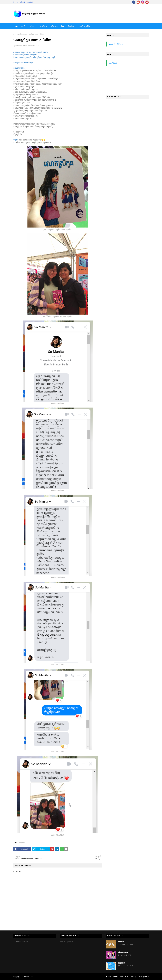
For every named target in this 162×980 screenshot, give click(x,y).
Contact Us (124, 977)
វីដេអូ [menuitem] (63, 26)
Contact (30, 2)
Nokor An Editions (116, 44)
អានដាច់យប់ (113, 63)
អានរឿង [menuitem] (43, 26)
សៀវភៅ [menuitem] (32, 26)
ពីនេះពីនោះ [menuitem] (72, 26)
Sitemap (134, 977)
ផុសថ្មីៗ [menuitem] (24, 26)
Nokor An (19, 46)
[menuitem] (16, 26)
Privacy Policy (144, 977)
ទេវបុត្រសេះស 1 (123, 952)
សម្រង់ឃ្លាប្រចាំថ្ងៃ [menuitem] (84, 26)
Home (16, 2)
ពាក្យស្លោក (121, 941)
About (23, 2)
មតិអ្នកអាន (22, 34)
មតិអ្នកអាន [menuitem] (54, 26)
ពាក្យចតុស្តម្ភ (121, 963)
